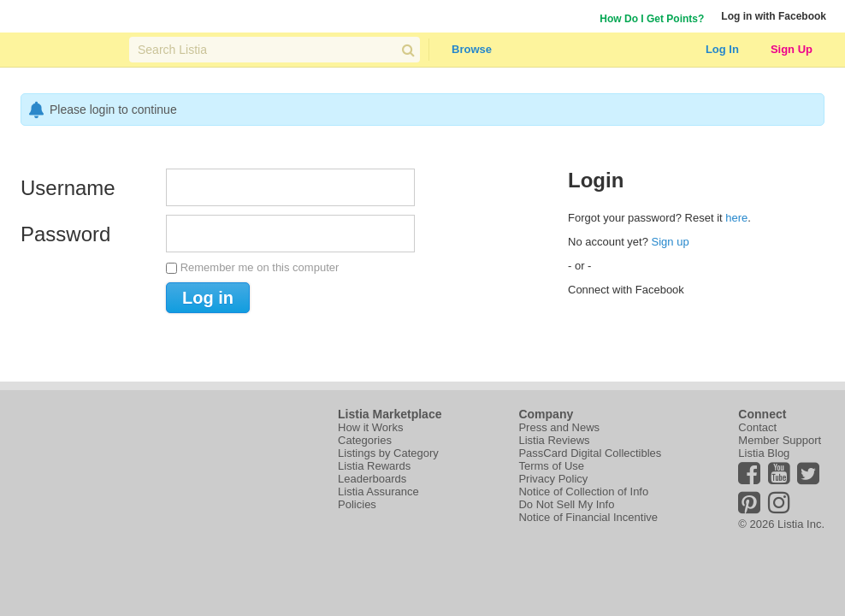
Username (68, 188)
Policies (357, 504)
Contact (757, 427)
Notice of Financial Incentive (588, 517)
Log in (208, 298)
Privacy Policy (553, 479)
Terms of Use (551, 466)
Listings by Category (388, 453)
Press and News (559, 427)
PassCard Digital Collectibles (590, 453)
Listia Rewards (374, 466)
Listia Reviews (554, 440)
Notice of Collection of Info (583, 492)
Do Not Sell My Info (566, 504)
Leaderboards (372, 479)
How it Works (370, 427)
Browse (472, 49)
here (736, 218)
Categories (365, 440)
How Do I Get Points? (652, 19)
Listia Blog (764, 453)
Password (65, 234)
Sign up (671, 242)
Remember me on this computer (260, 267)
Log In (722, 49)
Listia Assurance (378, 492)
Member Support (780, 440)
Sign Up (792, 49)
